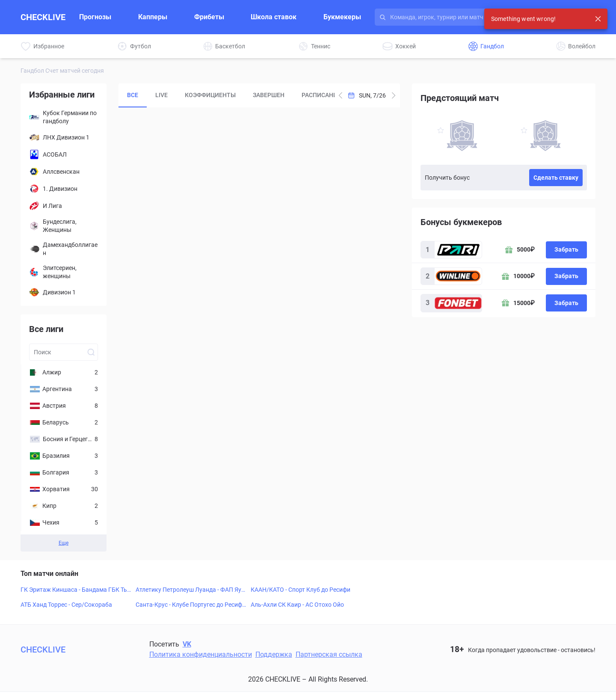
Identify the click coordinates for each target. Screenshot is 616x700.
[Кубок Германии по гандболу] (64, 117)
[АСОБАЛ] (64, 154)
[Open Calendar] (367, 96)
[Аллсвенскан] (64, 172)
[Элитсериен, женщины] (64, 272)
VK (187, 644)
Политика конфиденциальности (201, 654)
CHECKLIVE (43, 17)
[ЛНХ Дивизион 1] (64, 137)
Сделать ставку (556, 178)
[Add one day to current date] (341, 95)
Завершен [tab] (269, 95)
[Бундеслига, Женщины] (64, 226)
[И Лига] (64, 206)
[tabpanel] (259, 263)
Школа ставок (274, 17)
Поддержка (274, 654)
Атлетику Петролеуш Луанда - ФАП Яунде (190, 590)
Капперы (153, 17)
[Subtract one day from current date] (394, 95)
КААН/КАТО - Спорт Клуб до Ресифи (301, 590)
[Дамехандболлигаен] (64, 249)
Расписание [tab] (321, 95)
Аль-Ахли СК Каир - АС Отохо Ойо (297, 605)
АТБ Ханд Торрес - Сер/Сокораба (66, 605)
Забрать (566, 249)
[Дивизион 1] (64, 292)
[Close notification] (598, 19)
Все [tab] (133, 95)
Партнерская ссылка (329, 654)
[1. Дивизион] (64, 189)
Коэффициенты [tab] (210, 95)
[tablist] (227, 95)
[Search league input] (64, 352)
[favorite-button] (441, 132)
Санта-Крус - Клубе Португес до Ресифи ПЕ (191, 605)
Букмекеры (342, 17)
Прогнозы (95, 17)
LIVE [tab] (161, 95)
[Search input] (465, 17)
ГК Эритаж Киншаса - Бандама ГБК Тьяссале (76, 590)
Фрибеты (209, 17)
